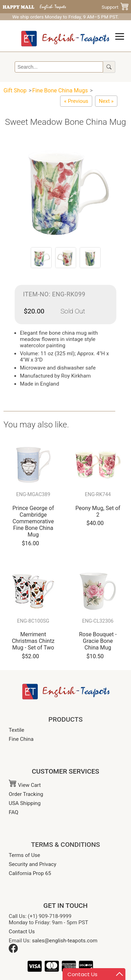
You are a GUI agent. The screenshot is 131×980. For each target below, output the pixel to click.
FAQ (13, 812)
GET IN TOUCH (65, 906)
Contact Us (22, 932)
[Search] (59, 67)
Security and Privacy (32, 864)
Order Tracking (26, 794)
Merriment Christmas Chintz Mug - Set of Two (33, 641)
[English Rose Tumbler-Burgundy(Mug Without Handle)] (76, 101)
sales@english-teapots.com (65, 941)
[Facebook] (13, 951)
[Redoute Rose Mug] (106, 101)
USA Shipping (25, 803)
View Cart (25, 785)
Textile (16, 730)
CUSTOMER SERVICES (65, 771)
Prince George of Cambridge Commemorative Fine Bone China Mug (33, 522)
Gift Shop (15, 90)
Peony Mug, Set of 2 (98, 511)
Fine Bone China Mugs (60, 90)
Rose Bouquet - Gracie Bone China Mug (98, 641)
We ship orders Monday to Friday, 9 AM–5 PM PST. (65, 17)
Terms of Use (24, 855)
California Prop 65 (30, 873)
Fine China (21, 739)
